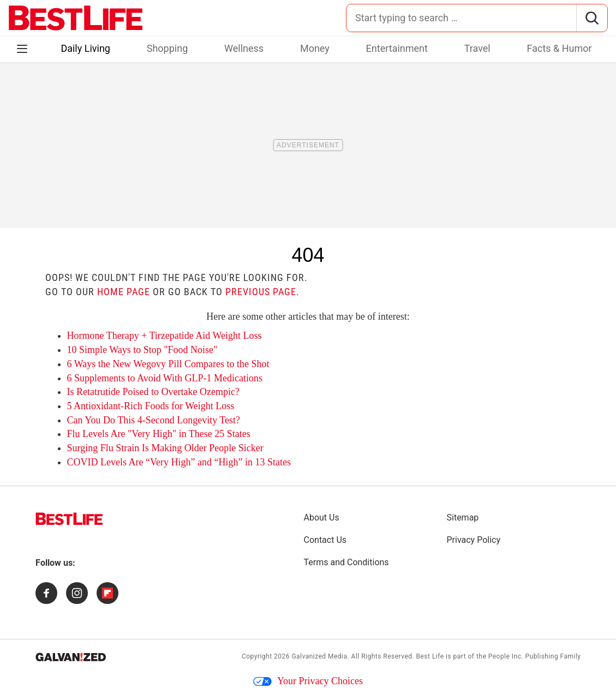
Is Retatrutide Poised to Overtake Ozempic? (153, 392)
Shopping (168, 48)
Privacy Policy (474, 540)
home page (124, 292)
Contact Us (325, 540)
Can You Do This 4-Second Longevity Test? (154, 420)
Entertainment (397, 48)
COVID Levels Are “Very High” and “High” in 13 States (179, 462)
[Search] (592, 18)
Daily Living (85, 48)
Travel (477, 48)
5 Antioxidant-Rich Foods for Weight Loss (151, 406)
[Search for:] (461, 18)
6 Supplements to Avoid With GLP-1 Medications (165, 378)
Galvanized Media (319, 656)
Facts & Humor (560, 48)
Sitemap (463, 518)
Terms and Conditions (346, 562)
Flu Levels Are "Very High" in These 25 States (159, 434)
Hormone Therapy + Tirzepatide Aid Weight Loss (165, 336)
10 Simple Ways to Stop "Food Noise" (142, 350)
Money (315, 48)
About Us (322, 518)
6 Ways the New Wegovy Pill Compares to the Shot (168, 364)
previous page (261, 292)
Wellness (244, 48)
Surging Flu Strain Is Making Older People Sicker (165, 448)
